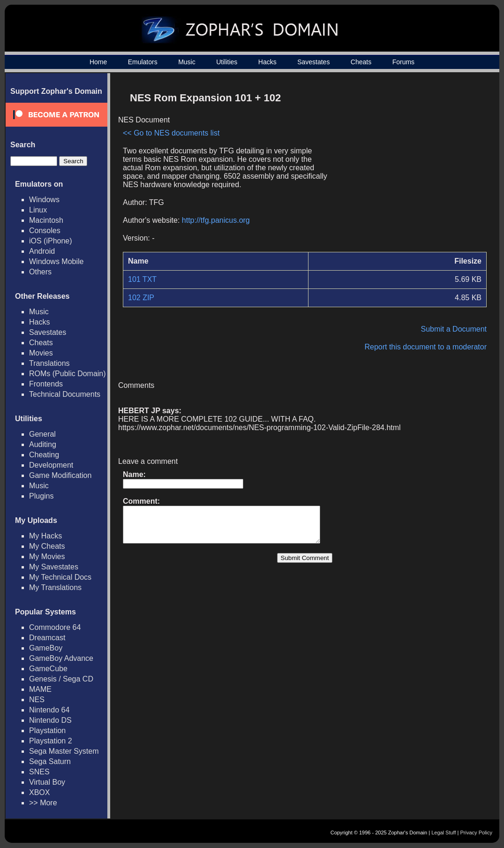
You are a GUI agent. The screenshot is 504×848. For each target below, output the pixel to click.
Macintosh (46, 220)
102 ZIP (141, 298)
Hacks (267, 62)
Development (51, 465)
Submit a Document (454, 329)
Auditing (43, 444)
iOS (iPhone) (51, 241)
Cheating (44, 455)
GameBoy (46, 648)
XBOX (39, 792)
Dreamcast (47, 638)
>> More (43, 803)
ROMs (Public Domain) (68, 374)
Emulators (143, 62)
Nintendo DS (50, 720)
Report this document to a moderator (425, 347)
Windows (44, 200)
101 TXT (142, 279)
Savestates (313, 62)
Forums (403, 62)
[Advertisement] (407, 153)
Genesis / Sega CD (61, 679)
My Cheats (47, 546)
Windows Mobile (56, 261)
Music (187, 62)
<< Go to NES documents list (171, 133)
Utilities (227, 62)
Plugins (41, 496)
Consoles (45, 231)
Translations (49, 363)
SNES (39, 772)
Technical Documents (65, 394)
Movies (41, 353)
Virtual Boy (47, 782)
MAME (40, 689)
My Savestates (54, 567)
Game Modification (60, 475)
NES (37, 700)
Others (40, 272)
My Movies (47, 556)
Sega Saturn (50, 761)
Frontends (46, 384)
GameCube (48, 669)
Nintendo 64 (49, 710)
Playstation (47, 731)
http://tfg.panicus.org (216, 220)
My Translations (55, 587)
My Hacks (45, 536)
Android (42, 251)
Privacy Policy (476, 833)
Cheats (361, 62)
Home (98, 62)
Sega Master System (64, 751)
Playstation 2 (51, 741)
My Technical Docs (60, 577)
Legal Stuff (444, 833)
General (42, 434)
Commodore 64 (55, 627)
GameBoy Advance (61, 658)
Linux (38, 210)
